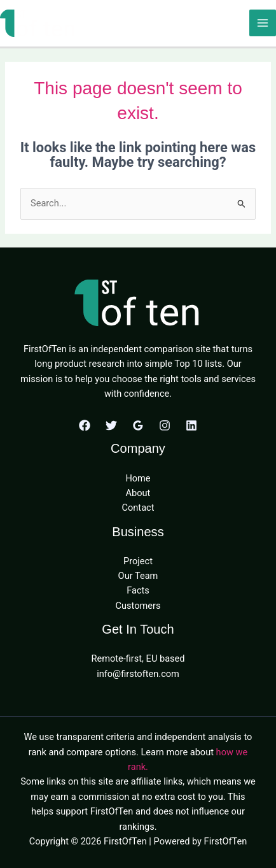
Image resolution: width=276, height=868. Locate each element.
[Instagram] (165, 425)
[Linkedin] (191, 425)
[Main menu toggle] (263, 23)
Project (138, 561)
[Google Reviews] (138, 425)
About (138, 493)
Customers (138, 606)
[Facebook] (85, 425)
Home (138, 478)
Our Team (138, 576)
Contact (138, 508)
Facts (138, 590)
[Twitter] (111, 425)
